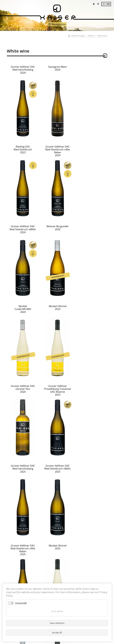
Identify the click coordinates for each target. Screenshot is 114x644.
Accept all (57, 632)
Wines (91, 36)
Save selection (57, 623)
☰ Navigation (57, 24)
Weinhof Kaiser (78, 36)
